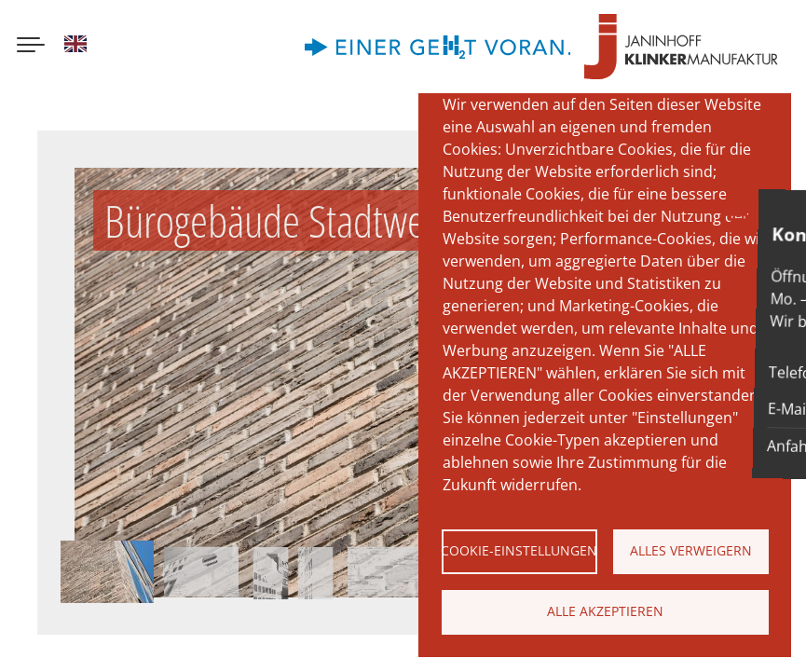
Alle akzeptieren (605, 611)
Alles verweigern (691, 550)
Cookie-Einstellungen (519, 550)
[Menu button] (31, 47)
